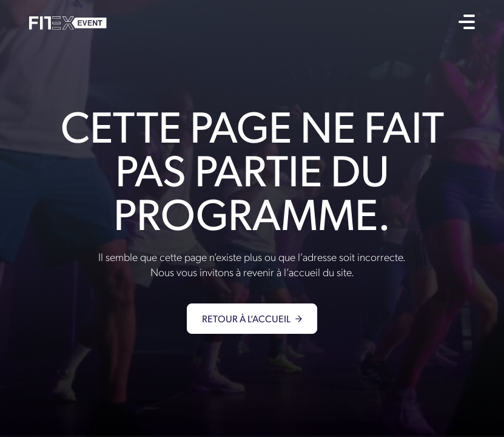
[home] (68, 22)
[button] (467, 22)
